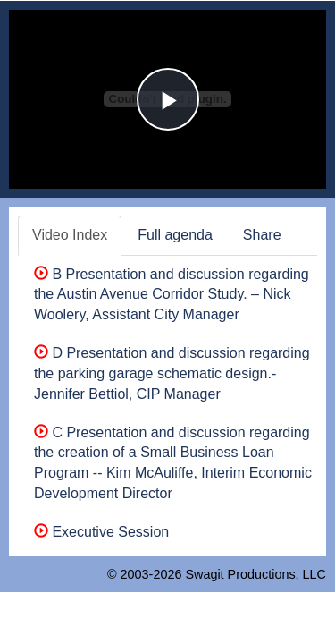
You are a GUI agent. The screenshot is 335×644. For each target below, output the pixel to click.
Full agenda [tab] (175, 235)
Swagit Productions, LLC (255, 574)
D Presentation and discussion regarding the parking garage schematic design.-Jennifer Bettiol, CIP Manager (172, 373)
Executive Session (101, 532)
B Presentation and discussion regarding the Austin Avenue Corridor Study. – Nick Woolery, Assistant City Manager (172, 295)
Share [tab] (262, 235)
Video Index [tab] (70, 235)
